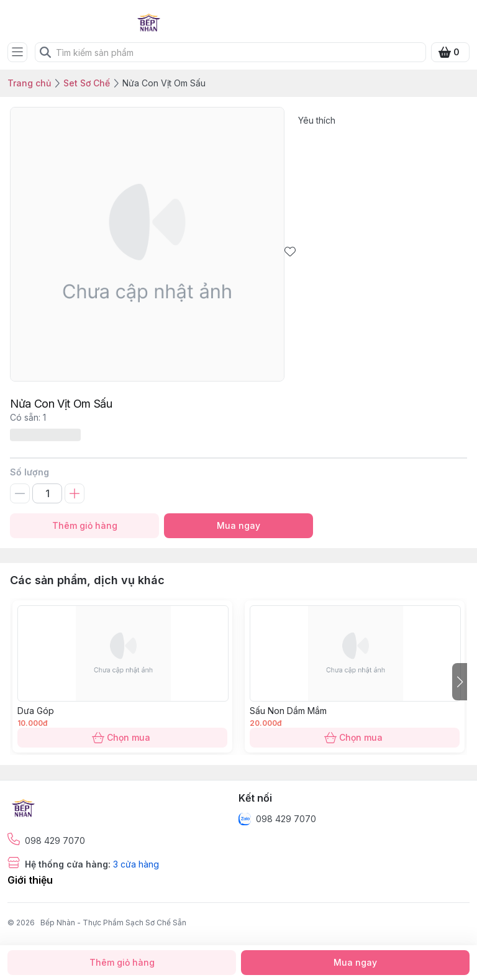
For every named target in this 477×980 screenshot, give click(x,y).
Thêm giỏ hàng (84, 526)
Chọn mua (122, 738)
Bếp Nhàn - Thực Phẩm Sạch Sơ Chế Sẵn (113, 923)
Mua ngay (238, 526)
